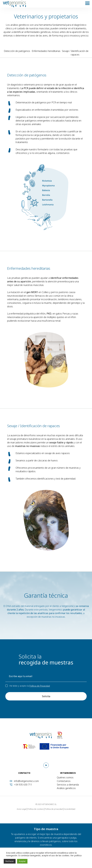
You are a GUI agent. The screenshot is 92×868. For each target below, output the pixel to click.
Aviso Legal (22, 809)
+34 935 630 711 (23, 785)
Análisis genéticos (66, 788)
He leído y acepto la (30, 686)
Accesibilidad (70, 809)
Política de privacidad (54, 809)
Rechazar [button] (10, 861)
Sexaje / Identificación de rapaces (75, 53)
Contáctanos (64, 781)
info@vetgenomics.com (26, 781)
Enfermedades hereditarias (46, 51)
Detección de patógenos (17, 51)
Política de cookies (36, 809)
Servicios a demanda (68, 785)
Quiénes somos (65, 777)
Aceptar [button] (22, 861)
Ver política (76, 855)
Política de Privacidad (40, 686)
